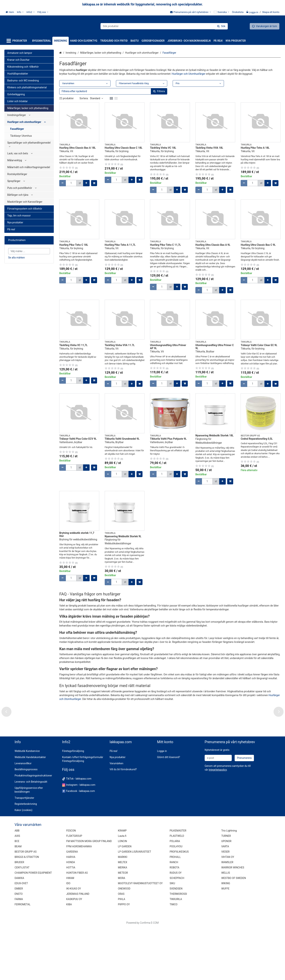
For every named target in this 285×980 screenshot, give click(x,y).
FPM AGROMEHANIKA (79, 899)
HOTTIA (71, 920)
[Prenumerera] (244, 810)
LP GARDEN (125, 899)
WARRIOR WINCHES (233, 920)
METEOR (123, 925)
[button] (218, 822)
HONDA (71, 915)
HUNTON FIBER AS (77, 925)
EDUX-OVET (21, 936)
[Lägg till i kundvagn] (94, 183)
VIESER (225, 904)
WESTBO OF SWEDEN (234, 930)
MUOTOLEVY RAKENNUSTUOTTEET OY (140, 936)
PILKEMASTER (178, 883)
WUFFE (225, 941)
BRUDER (19, 915)
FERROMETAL (22, 957)
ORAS (121, 946)
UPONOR (226, 893)
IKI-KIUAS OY (74, 941)
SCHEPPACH (177, 930)
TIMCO (173, 957)
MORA (122, 930)
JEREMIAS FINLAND (78, 946)
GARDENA (72, 904)
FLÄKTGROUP (74, 888)
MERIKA (123, 920)
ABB (17, 883)
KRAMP (122, 883)
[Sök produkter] (164, 26)
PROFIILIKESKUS (179, 904)
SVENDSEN (176, 941)
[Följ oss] (43, 12)
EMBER (19, 941)
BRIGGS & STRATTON (27, 909)
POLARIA (175, 893)
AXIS (17, 888)
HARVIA (71, 909)
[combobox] (164, 26)
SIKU (172, 936)
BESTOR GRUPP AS (26, 904)
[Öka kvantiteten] (86, 183)
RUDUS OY (176, 925)
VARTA (225, 899)
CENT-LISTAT (22, 920)
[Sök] (221, 26)
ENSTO (19, 946)
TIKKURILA (176, 951)
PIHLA (122, 951)
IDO (68, 936)
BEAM (18, 899)
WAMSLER (227, 915)
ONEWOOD (124, 941)
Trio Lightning (229, 883)
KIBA (69, 957)
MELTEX (123, 915)
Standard (97, 98)
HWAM (70, 930)
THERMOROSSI (178, 946)
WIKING (226, 936)
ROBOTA (174, 920)
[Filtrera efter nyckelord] (113, 91)
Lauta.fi (122, 888)
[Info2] (30, 12)
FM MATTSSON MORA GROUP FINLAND (89, 893)
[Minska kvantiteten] (63, 183)
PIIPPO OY (124, 957)
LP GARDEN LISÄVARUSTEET (135, 904)
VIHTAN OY (228, 909)
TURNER (226, 888)
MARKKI (123, 909)
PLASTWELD (177, 888)
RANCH (174, 915)
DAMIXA (19, 930)
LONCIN (123, 893)
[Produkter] (17, 41)
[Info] (20, 12)
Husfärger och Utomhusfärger (188, 74)
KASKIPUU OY (74, 951)
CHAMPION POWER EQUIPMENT (33, 925)
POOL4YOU (176, 899)
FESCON (71, 883)
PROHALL (175, 909)
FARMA (19, 951)
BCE (17, 893)
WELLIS (226, 925)
